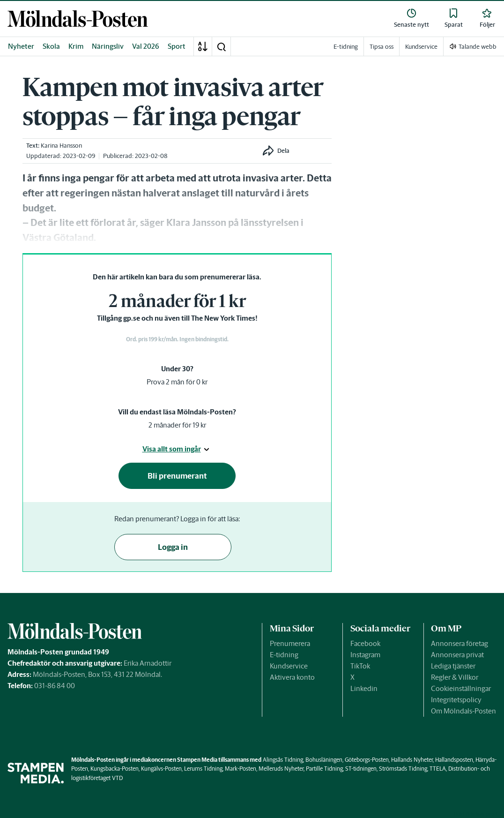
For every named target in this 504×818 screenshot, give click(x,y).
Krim (76, 46)
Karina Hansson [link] (61, 146)
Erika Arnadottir (148, 663)
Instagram (365, 655)
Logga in (173, 547)
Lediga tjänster (453, 666)
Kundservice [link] (421, 47)
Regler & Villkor (455, 677)
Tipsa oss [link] (382, 47)
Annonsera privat (457, 655)
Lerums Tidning (203, 769)
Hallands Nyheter (412, 760)
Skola (51, 46)
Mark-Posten (241, 769)
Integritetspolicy (456, 700)
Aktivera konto (292, 677)
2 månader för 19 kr (177, 425)
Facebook (365, 643)
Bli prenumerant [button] (177, 476)
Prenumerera (290, 643)
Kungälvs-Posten (161, 769)
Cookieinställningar (461, 688)
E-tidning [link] (346, 47)
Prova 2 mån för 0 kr (177, 382)
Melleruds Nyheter (281, 769)
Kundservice (289, 666)
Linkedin (364, 688)
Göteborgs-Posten (367, 760)
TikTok (360, 666)
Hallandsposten (454, 760)
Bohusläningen (324, 760)
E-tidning (284, 655)
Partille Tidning (324, 769)
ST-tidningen (361, 769)
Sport (177, 46)
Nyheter (21, 46)
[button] (221, 46)
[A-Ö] (203, 46)
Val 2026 (146, 46)
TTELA (438, 769)
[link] (78, 19)
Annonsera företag (460, 643)
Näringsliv (108, 46)
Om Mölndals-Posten (463, 711)
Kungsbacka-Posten (115, 769)
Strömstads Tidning (403, 769)
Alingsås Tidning (283, 760)
